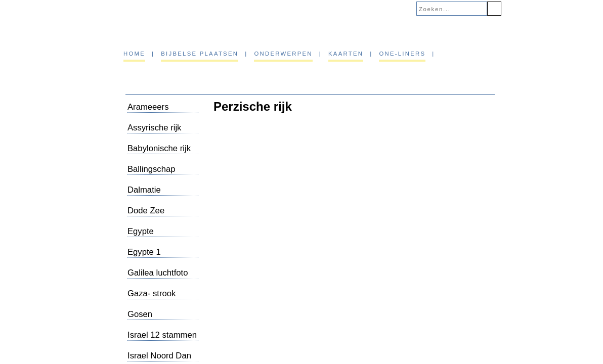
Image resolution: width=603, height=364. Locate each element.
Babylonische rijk (159, 148)
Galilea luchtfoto (158, 273)
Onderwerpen (283, 54)
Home (134, 54)
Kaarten (346, 54)
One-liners (402, 54)
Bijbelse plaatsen (200, 54)
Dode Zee (146, 211)
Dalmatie (144, 190)
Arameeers (148, 107)
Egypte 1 (144, 252)
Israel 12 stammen (162, 335)
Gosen (140, 314)
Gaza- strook (152, 293)
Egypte (141, 231)
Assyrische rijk (154, 128)
